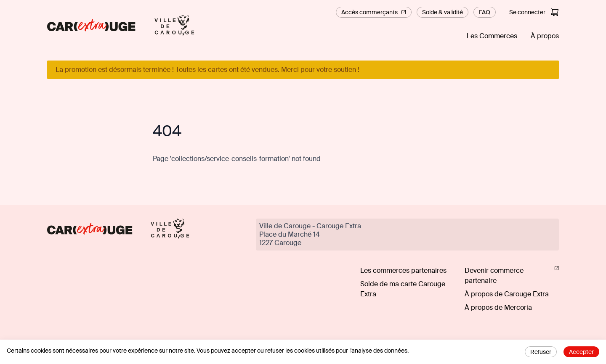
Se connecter (527, 12)
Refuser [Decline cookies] (541, 352)
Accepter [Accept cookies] (581, 352)
